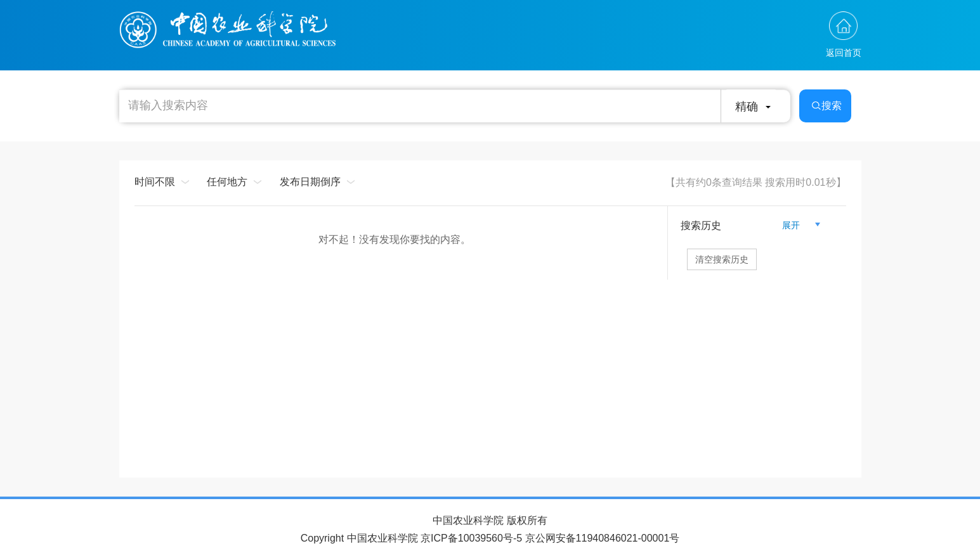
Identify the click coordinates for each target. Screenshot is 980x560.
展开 (796, 225)
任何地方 (227, 182)
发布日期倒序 (310, 182)
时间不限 (155, 182)
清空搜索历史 (722, 259)
